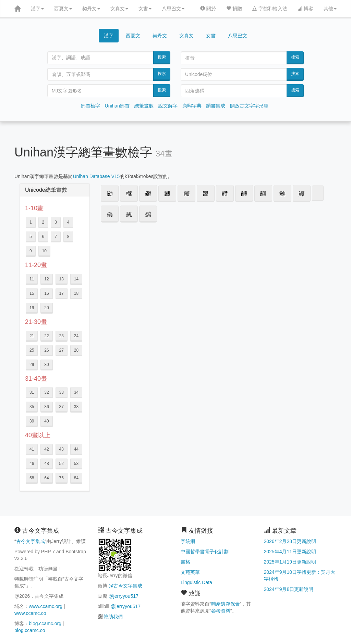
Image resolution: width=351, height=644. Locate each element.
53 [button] (76, 464)
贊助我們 (113, 617)
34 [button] (76, 392)
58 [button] (32, 478)
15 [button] (32, 293)
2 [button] (43, 222)
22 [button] (46, 336)
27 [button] (62, 350)
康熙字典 (192, 106)
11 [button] (32, 279)
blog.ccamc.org (45, 623)
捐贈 (234, 9)
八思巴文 (173, 9)
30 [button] (46, 365)
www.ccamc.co (30, 613)
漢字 (37, 9)
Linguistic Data (196, 582)
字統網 (188, 541)
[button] (110, 193)
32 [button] (46, 392)
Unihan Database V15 (96, 176)
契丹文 (91, 9)
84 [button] (76, 478)
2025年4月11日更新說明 (290, 552)
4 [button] (68, 222)
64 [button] (46, 478)
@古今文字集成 (125, 586)
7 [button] (56, 237)
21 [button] (32, 336)
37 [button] (62, 407)
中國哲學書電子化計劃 (205, 552)
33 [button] (62, 392)
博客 (305, 9)
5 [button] (31, 237)
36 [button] (46, 407)
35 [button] (32, 407)
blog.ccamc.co (30, 630)
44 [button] (76, 449)
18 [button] (76, 293)
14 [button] (76, 279)
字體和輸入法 (270, 9)
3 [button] (56, 222)
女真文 (119, 9)
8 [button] (68, 237)
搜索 (162, 57)
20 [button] (46, 308)
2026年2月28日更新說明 (290, 541)
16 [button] (46, 293)
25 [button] (32, 350)
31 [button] (32, 392)
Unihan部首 (117, 106)
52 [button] (62, 464)
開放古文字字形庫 (249, 106)
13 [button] (62, 279)
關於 (208, 9)
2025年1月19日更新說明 (290, 562)
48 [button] (46, 464)
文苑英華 (190, 572)
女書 (145, 9)
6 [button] (43, 237)
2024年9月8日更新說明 (289, 589)
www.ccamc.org (46, 606)
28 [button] (76, 350)
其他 (330, 9)
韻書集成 (216, 106)
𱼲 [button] (318, 193)
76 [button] (62, 478)
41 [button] (32, 449)
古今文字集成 (31, 541)
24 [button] (76, 336)
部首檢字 (90, 106)
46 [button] (32, 464)
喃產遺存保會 (226, 604)
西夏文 (63, 9)
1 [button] (31, 222)
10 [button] (44, 251)
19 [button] (32, 308)
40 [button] (46, 421)
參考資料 (221, 611)
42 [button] (46, 449)
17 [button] (62, 293)
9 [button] (31, 251)
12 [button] (46, 279)
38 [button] (76, 407)
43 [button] (62, 449)
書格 (185, 562)
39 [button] (32, 421)
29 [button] (32, 365)
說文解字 (168, 106)
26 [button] (46, 350)
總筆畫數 (144, 106)
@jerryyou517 (123, 596)
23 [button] (62, 336)
